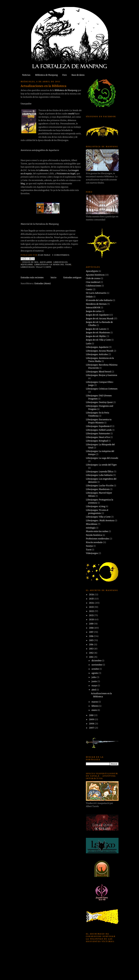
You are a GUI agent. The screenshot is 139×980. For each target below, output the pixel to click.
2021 (92, 615)
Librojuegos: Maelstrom (98, 489)
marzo (95, 702)
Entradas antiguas (72, 277)
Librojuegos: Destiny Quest (99, 402)
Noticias (26, 75)
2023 (92, 607)
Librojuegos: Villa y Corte (36, 267)
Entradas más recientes (32, 277)
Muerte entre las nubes (97, 531)
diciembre (97, 661)
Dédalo (89, 297)
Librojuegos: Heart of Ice (98, 437)
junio (94, 681)
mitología (91, 528)
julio (94, 677)
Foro (65, 75)
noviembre (97, 665)
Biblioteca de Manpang (46, 75)
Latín (89, 344)
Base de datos (78, 75)
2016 (91, 636)
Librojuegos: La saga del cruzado (102, 458)
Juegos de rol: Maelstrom (98, 333)
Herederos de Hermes (96, 304)
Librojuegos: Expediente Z (99, 426)
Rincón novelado (94, 542)
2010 (91, 715)
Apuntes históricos (95, 275)
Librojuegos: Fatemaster (98, 433)
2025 (92, 599)
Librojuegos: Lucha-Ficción (100, 486)
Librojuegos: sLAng (96, 506)
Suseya (89, 546)
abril (94, 690)
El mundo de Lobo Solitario (99, 300)
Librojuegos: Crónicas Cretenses (102, 389)
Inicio (53, 277)
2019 (91, 624)
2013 (91, 649)
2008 (92, 724)
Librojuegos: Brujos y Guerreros (102, 375)
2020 (92, 620)
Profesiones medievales (97, 539)
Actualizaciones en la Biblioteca (43, 86)
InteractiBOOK (93, 308)
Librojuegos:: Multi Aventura (100, 520)
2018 (91, 628)
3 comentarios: (61, 255)
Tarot (89, 550)
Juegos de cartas (94, 311)
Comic (89, 289)
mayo (95, 686)
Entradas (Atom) (43, 283)
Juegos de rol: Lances (96, 329)
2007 (92, 728)
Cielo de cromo (93, 278)
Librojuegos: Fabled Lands (99, 430)
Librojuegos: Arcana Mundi (99, 351)
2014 (91, 645)
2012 (91, 653)
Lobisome (43, 170)
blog (23, 184)
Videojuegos (92, 553)
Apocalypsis (92, 271)
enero (94, 710)
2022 (92, 611)
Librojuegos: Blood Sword (98, 372)
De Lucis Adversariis (96, 293)
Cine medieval (93, 282)
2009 (92, 719)
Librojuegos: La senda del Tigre (53, 264)
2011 (91, 657)
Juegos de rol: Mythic (96, 336)
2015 (91, 640)
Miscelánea (92, 524)
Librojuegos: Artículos (97, 354)
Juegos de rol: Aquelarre (37, 262)
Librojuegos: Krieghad (97, 441)
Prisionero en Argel (66, 174)
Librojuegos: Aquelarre (97, 347)
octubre (95, 669)
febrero (95, 706)
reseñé (71, 114)
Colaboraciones (93, 286)
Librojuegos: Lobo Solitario (99, 475)
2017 (91, 632)
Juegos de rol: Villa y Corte (98, 340)
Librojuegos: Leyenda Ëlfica (100, 472)
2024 (92, 603)
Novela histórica (94, 535)
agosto (95, 673)
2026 (92, 595)
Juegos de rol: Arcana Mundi (100, 319)
